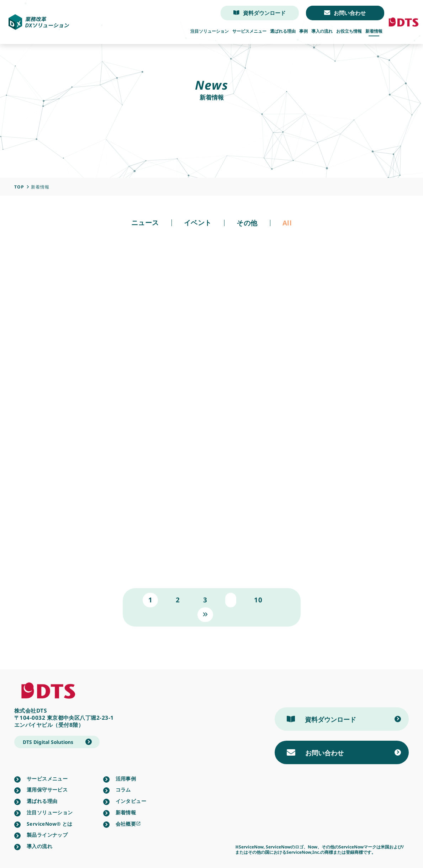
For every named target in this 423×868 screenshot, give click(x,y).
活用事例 (126, 779)
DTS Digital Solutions (48, 742)
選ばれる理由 (283, 31)
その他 (247, 223)
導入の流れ (322, 31)
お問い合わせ (345, 13)
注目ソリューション (210, 31)
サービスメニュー (249, 31)
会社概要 (128, 824)
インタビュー (131, 801)
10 (258, 600)
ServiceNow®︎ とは (50, 824)
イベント (198, 223)
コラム (123, 790)
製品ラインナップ (47, 835)
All (287, 223)
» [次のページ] (205, 614)
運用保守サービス (47, 790)
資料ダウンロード (260, 13)
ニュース (145, 223)
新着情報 (374, 31)
